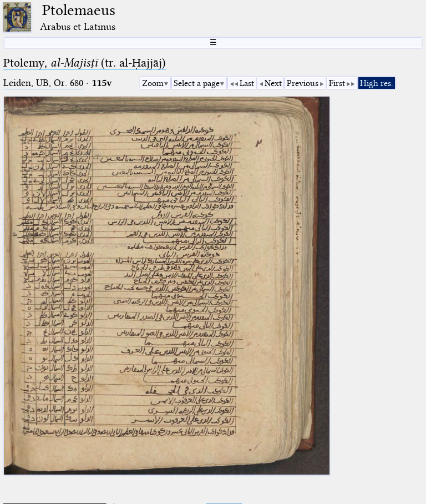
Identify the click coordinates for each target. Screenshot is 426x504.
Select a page (197, 83)
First (337, 83)
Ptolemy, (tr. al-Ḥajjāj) (85, 63)
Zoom (153, 83)
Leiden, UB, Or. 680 (43, 83)
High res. (377, 83)
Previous (303, 83)
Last (247, 83)
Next (273, 83)
